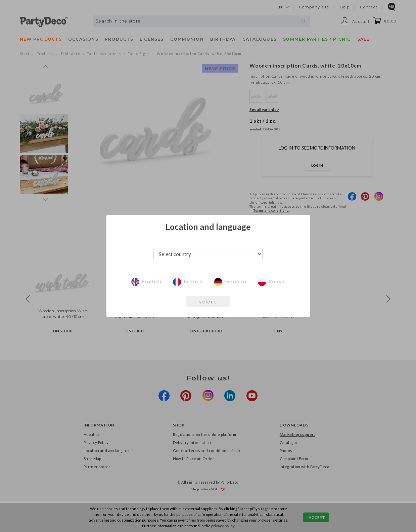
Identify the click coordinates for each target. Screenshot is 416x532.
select (208, 301)
